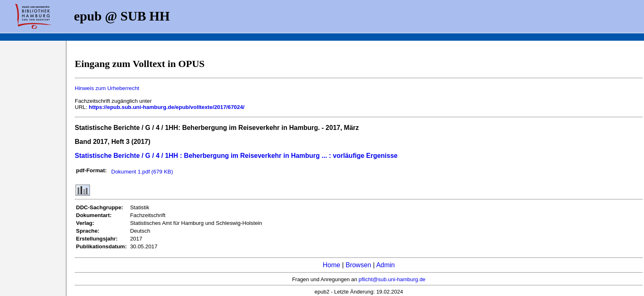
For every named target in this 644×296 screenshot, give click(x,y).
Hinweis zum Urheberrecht (107, 88)
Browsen (358, 265)
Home (332, 265)
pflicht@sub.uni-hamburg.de (392, 279)
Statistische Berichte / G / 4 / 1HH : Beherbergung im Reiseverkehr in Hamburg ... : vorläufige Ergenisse (236, 156)
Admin (385, 265)
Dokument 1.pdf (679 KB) (142, 172)
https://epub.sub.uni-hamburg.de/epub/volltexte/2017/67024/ (167, 107)
